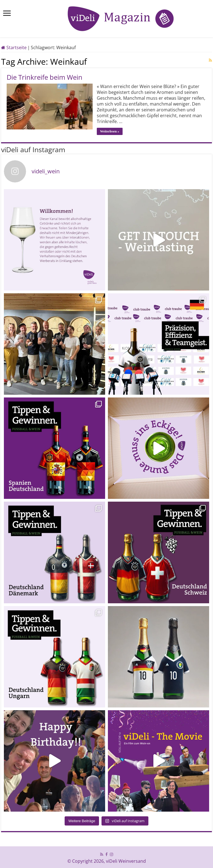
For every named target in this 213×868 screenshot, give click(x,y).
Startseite (14, 47)
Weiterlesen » (110, 131)
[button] (12, 856)
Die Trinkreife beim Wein (45, 77)
